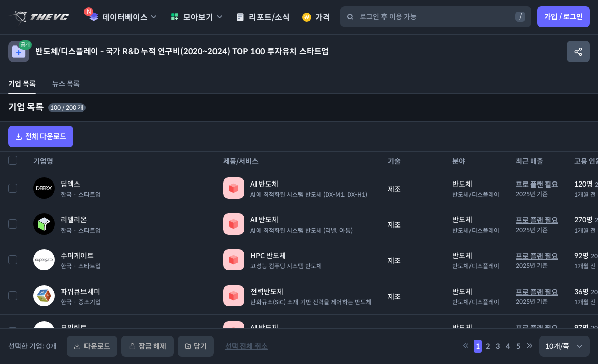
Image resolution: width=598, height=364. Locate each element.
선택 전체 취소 (246, 346)
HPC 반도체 (268, 256)
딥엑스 (71, 184)
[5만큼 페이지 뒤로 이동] (530, 346)
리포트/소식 (263, 17)
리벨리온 (74, 220)
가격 (316, 17)
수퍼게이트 (77, 256)
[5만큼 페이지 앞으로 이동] (466, 346)
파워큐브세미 (80, 292)
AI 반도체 (264, 184)
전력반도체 (267, 292)
